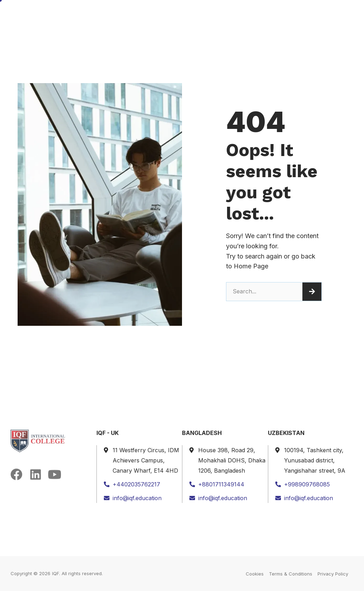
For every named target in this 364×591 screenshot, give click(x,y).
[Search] (312, 292)
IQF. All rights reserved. (77, 573)
